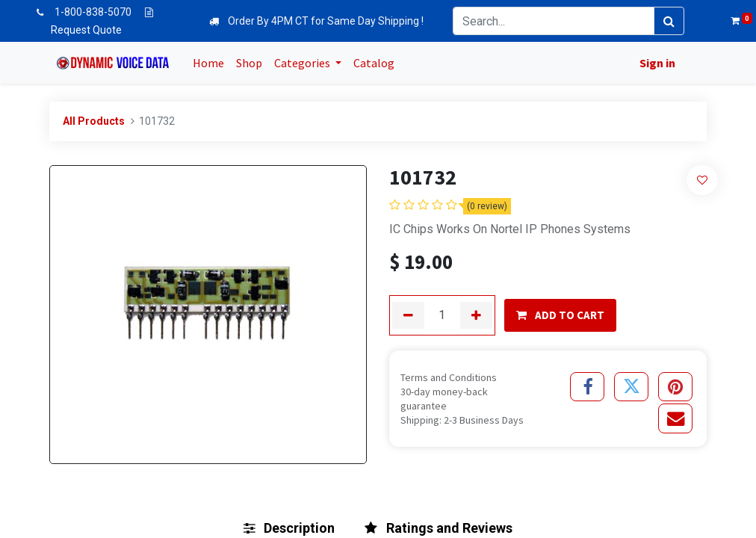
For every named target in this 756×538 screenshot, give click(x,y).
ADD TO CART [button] (560, 315)
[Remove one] (408, 315)
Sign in (654, 63)
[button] (703, 180)
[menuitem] (211, 63)
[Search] (669, 21)
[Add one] (476, 315)
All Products (94, 121)
